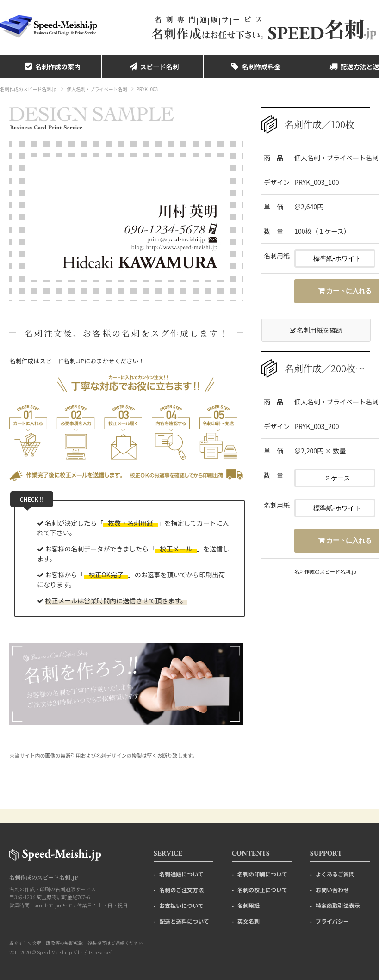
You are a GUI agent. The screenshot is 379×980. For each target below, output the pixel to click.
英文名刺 (249, 921)
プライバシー (332, 921)
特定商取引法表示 (338, 905)
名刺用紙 (249, 905)
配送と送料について (184, 921)
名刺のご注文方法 (181, 890)
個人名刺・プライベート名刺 (97, 89)
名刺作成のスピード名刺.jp (28, 89)
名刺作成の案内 (51, 67)
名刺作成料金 (255, 67)
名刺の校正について (262, 890)
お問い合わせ (332, 890)
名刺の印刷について (262, 874)
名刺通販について (181, 874)
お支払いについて (181, 905)
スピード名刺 (153, 67)
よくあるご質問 (335, 874)
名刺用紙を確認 (316, 330)
